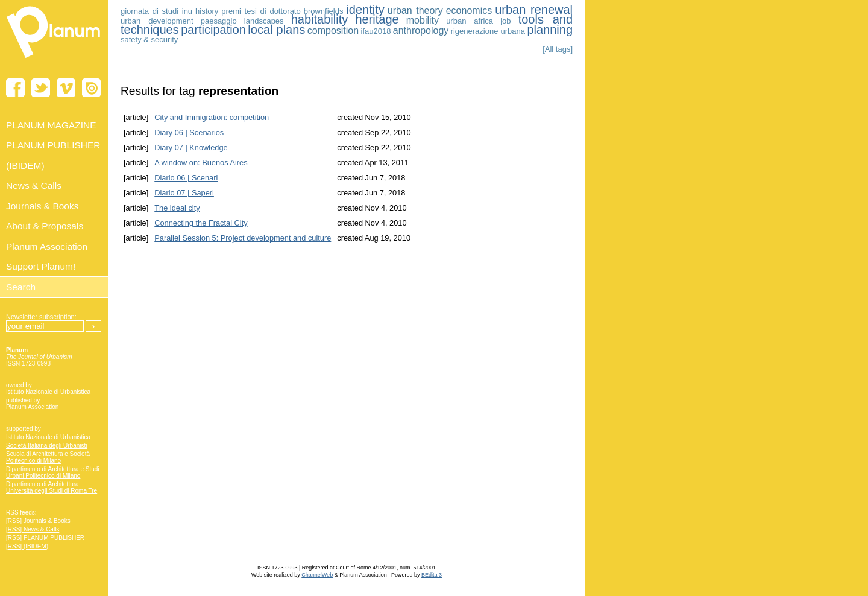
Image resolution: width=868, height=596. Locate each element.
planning (550, 30)
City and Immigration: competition (212, 117)
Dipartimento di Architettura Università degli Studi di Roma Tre (52, 487)
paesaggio (219, 21)
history (207, 11)
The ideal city (177, 208)
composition (333, 30)
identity (365, 10)
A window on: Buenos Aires (201, 163)
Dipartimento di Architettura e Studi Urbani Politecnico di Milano (53, 472)
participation (213, 30)
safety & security (149, 40)
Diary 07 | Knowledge (191, 147)
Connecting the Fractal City (201, 223)
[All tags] (558, 49)
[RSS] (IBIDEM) (27, 546)
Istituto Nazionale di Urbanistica (48, 392)
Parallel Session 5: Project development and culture (243, 238)
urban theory (415, 11)
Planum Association (32, 407)
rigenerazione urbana (488, 31)
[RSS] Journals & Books (38, 521)
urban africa (470, 21)
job (505, 21)
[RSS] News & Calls (33, 529)
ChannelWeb (317, 575)
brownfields (324, 11)
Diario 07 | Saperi (184, 193)
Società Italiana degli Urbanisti (47, 445)
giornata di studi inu (156, 11)
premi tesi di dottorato (261, 11)
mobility (423, 20)
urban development (157, 21)
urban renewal (534, 10)
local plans (276, 30)
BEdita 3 (432, 575)
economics (469, 11)
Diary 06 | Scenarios (189, 132)
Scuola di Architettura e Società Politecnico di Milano (48, 457)
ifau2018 (376, 31)
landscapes (264, 21)
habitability (320, 19)
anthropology (421, 30)
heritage (377, 19)
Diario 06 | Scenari (186, 178)
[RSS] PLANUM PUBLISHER (45, 538)
